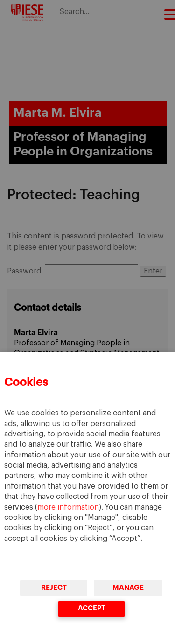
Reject (54, 588)
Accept (91, 608)
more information (68, 507)
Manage (128, 588)
